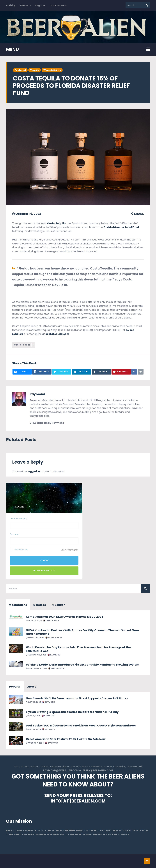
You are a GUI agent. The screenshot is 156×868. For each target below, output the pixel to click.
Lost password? (70, 550)
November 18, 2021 (36, 668)
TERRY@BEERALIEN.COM (98, 771)
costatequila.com (57, 334)
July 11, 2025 (33, 716)
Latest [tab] (31, 687)
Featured (20, 70)
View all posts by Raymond (47, 423)
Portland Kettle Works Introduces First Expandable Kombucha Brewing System (83, 665)
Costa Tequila (56, 223)
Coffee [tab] (40, 605)
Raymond (37, 394)
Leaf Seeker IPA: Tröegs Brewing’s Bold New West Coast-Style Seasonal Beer (81, 725)
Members (25, 5)
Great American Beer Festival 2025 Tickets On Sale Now (66, 739)
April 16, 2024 (34, 620)
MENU (12, 50)
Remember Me (19, 550)
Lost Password (58, 5)
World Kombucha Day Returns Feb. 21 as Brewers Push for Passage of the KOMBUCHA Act (78, 649)
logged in (34, 471)
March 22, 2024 (35, 638)
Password (15, 534)
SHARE (137, 214)
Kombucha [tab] (18, 605)
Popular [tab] (15, 687)
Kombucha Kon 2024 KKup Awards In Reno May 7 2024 (65, 617)
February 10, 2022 (36, 655)
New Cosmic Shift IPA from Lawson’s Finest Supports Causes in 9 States (77, 698)
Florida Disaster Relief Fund (121, 227)
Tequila (35, 70)
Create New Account (44, 571)
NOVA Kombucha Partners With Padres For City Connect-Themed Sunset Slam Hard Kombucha (82, 632)
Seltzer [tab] (58, 605)
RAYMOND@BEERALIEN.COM (61, 771)
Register (40, 5)
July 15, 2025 (33, 729)
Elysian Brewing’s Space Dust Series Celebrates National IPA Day (72, 712)
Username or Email (19, 519)
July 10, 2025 (33, 702)
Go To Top (147, 861)
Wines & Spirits (52, 70)
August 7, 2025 (35, 743)
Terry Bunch (51, 620)
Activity (11, 5)
